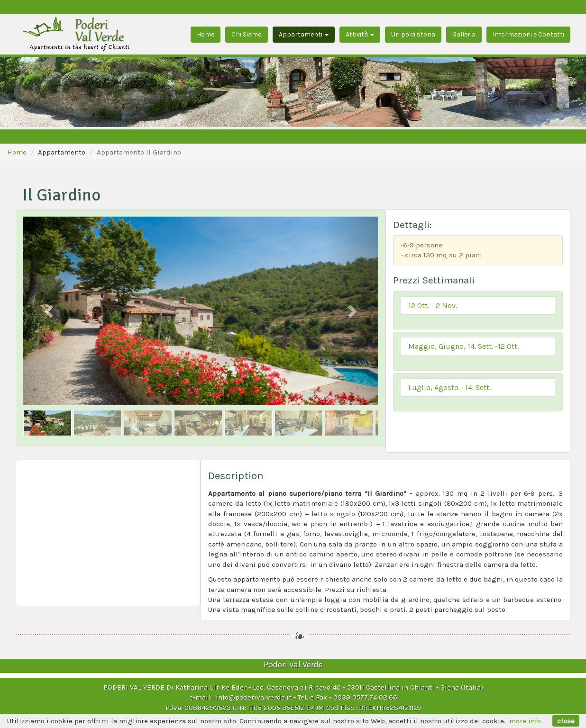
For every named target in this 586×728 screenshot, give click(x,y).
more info (525, 721)
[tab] (478, 310)
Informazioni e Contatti (528, 34)
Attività (360, 34)
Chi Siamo (247, 34)
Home (206, 34)
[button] (478, 306)
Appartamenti (304, 34)
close (566, 721)
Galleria (464, 34)
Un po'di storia (413, 34)
